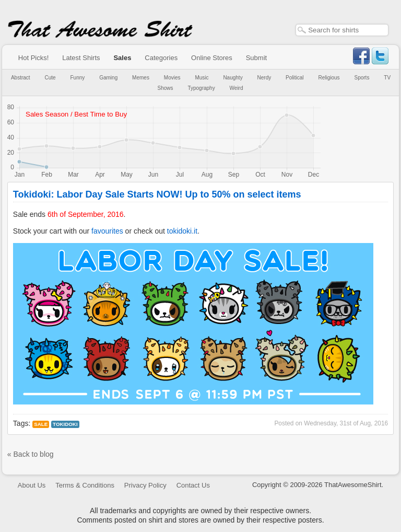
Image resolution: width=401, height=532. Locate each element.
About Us (32, 485)
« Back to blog (31, 454)
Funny (78, 78)
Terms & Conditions (85, 485)
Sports (362, 78)
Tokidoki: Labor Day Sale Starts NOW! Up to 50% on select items (157, 194)
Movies (172, 78)
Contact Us (193, 485)
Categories (161, 58)
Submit (256, 58)
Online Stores (212, 58)
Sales (122, 58)
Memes (141, 78)
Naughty (233, 78)
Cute (50, 78)
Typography (201, 88)
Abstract (21, 78)
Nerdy (264, 78)
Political (294, 78)
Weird (237, 88)
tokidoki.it (182, 231)
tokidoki (65, 424)
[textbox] (342, 30)
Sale (41, 424)
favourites (107, 231)
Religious (329, 78)
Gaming (108, 78)
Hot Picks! (34, 58)
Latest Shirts (81, 58)
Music (202, 78)
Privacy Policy (145, 485)
